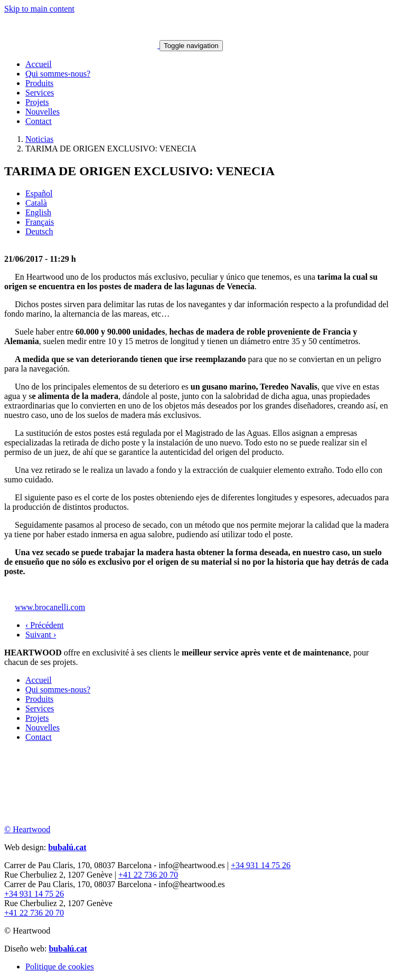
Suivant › (41, 635)
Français (40, 222)
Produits (39, 83)
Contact (39, 121)
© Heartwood (27, 829)
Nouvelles (43, 112)
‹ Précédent (44, 625)
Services (40, 93)
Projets (37, 102)
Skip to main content (39, 9)
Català (36, 203)
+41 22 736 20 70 (148, 875)
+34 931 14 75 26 (261, 865)
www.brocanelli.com (50, 607)
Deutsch (39, 231)
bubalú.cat (67, 847)
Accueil (39, 64)
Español (39, 193)
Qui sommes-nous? (58, 74)
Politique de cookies (60, 967)
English (38, 212)
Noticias (39, 139)
